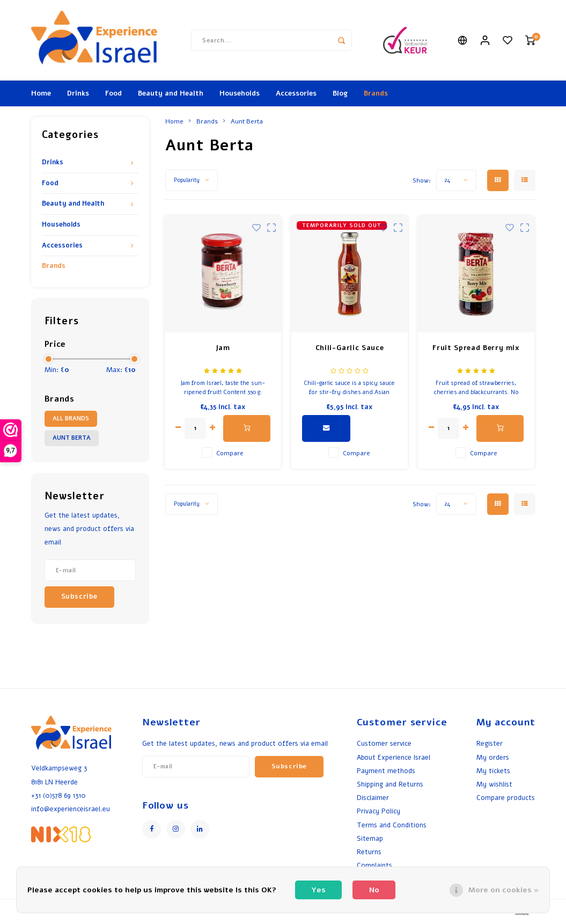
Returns (369, 852)
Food (113, 93)
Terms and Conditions (392, 825)
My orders (493, 757)
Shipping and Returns (390, 784)
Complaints (374, 865)
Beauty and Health (171, 93)
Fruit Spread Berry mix (476, 348)
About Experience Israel (394, 757)
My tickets (493, 771)
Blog (340, 93)
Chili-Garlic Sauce (350, 348)
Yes (318, 890)
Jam (223, 348)
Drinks (78, 93)
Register (490, 743)
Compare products (506, 798)
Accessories (296, 93)
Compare (230, 453)
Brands (376, 93)
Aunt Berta (72, 438)
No (374, 890)
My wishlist (494, 784)
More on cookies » (503, 890)
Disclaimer (373, 798)
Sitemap (370, 838)
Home (41, 93)
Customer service (384, 743)
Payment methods (386, 771)
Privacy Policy (378, 811)
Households (240, 93)
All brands (71, 419)
